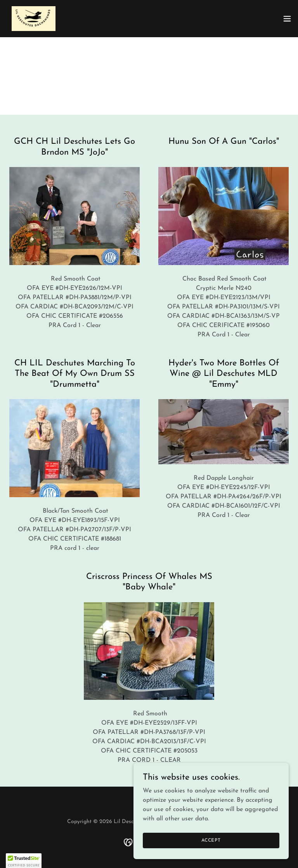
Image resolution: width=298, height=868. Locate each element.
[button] (287, 19)
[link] (34, 19)
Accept (211, 840)
